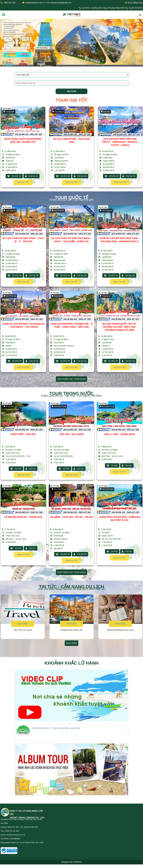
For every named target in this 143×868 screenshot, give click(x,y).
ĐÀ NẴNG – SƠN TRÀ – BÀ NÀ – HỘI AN (71, 517)
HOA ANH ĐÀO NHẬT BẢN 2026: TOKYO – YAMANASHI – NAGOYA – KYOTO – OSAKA (120, 142)
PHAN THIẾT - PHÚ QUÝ (23, 434)
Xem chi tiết (23, 182)
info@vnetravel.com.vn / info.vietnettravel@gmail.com (48, 3)
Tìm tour (71, 91)
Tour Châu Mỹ (106, 211)
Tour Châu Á (58, 112)
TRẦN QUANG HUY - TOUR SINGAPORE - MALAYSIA (56, 728)
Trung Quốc (9, 112)
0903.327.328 (10, 3)
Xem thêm (23, 624)
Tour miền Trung (59, 407)
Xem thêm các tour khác (72, 379)
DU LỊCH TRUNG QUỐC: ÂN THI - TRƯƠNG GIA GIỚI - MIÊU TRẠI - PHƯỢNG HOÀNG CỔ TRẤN (120, 327)
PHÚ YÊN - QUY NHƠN (71, 434)
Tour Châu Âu (10, 211)
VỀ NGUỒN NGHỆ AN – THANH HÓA (23, 517)
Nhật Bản (106, 112)
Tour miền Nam (107, 489)
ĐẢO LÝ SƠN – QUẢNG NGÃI (120, 434)
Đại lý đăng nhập (134, 3)
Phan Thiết (9, 407)
